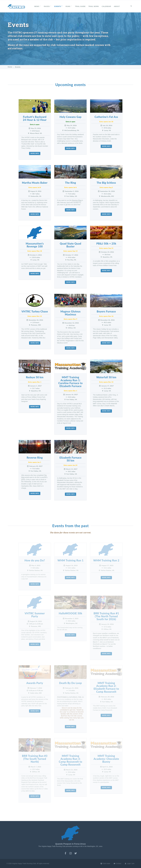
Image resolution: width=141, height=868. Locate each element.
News (38, 6)
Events (58, 6)
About (117, 6)
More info (35, 153)
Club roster (105, 863)
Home (10, 67)
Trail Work (94, 6)
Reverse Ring (77, 200)
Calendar (106, 6)
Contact (117, 863)
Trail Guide (80, 6)
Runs (69, 6)
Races (48, 6)
